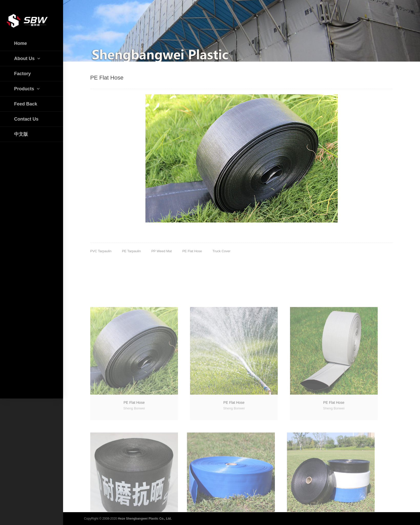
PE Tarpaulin (131, 251)
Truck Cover (222, 251)
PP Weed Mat (162, 251)
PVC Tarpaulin (101, 251)
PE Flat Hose (192, 251)
